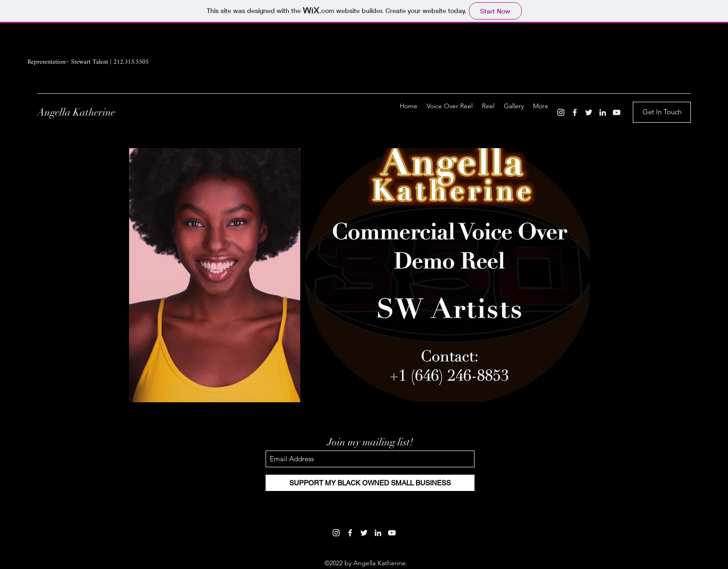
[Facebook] (575, 112)
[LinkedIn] (603, 112)
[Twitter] (589, 112)
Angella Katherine (76, 112)
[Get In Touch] (662, 112)
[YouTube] (617, 112)
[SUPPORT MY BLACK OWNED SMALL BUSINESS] (370, 483)
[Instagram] (561, 112)
